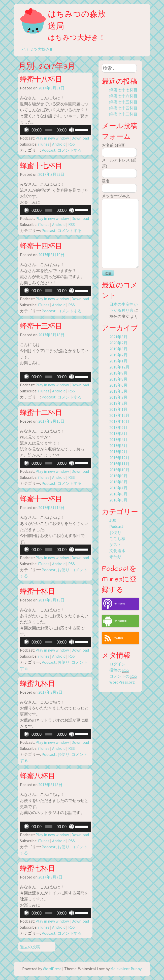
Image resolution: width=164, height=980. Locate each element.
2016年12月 (119, 458)
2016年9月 (118, 476)
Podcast (49, 150)
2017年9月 (118, 427)
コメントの (123, 676)
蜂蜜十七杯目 (41, 166)
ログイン (117, 664)
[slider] (49, 130)
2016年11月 (119, 464)
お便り (63, 570)
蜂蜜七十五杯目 (123, 102)
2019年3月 (118, 349)
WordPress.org (122, 682)
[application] (55, 130)
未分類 (115, 557)
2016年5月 (118, 500)
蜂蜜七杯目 (38, 869)
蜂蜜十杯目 (38, 592)
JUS (113, 520)
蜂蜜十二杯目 (41, 413)
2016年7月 (118, 488)
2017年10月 (119, 421)
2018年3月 (118, 397)
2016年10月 (119, 470)
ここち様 (117, 538)
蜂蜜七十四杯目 (123, 108)
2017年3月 (118, 446)
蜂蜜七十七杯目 (123, 90)
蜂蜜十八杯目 (41, 79)
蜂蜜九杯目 (38, 684)
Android (59, 144)
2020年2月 (118, 343)
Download (80, 138)
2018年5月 (118, 391)
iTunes (44, 144)
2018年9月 (118, 373)
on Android (114, 621)
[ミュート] (72, 130)
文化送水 (117, 551)
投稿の (119, 670)
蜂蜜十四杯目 (41, 246)
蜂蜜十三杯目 (41, 326)
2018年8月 (118, 379)
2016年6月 (118, 494)
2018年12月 (119, 367)
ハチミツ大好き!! (37, 49)
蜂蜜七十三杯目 (123, 114)
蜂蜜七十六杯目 (123, 96)
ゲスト (115, 545)
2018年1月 (118, 409)
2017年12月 (119, 415)
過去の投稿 (30, 947)
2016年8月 (118, 482)
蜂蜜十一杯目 (41, 499)
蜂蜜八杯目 (38, 776)
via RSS (112, 638)
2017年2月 (118, 452)
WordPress (52, 969)
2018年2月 (118, 403)
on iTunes (113, 604)
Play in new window (52, 138)
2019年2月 (118, 355)
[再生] (26, 130)
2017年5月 (118, 433)
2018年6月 (118, 385)
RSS (72, 144)
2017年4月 (118, 440)
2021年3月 (118, 337)
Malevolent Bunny (126, 969)
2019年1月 (118, 361)
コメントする (70, 150)
